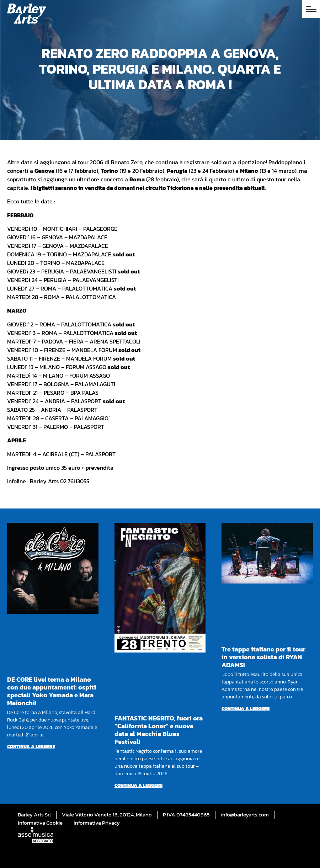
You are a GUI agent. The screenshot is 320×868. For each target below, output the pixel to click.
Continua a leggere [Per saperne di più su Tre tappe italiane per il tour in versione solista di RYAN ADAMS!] (246, 709)
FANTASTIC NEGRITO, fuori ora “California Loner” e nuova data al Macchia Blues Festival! (159, 730)
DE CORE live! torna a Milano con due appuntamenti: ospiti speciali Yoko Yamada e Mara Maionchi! (52, 691)
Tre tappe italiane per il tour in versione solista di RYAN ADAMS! (263, 657)
